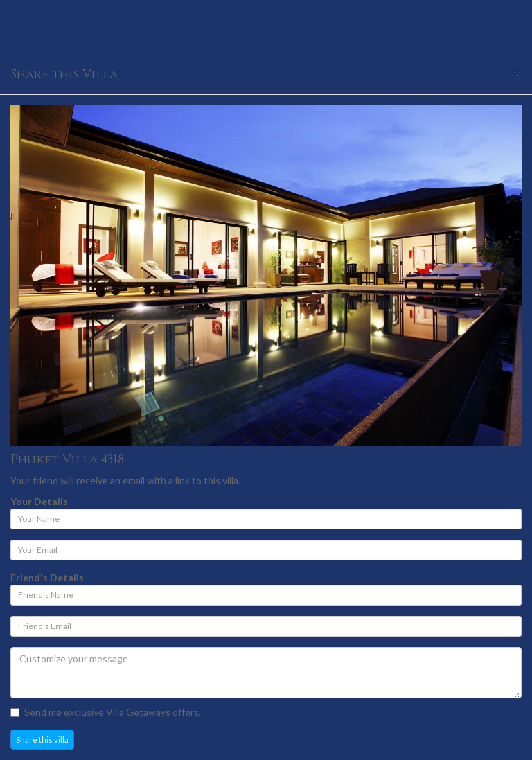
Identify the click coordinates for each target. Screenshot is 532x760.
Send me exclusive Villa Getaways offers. (106, 712)
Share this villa (42, 740)
